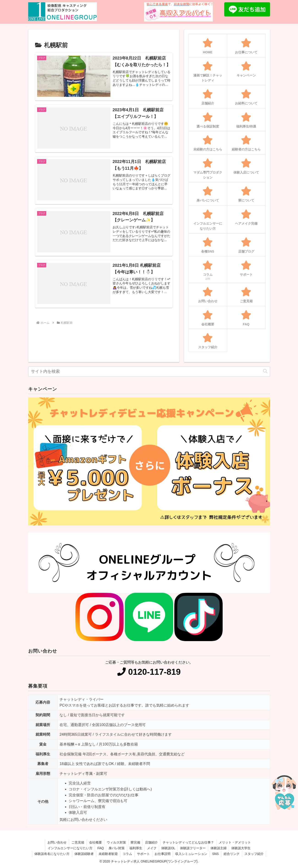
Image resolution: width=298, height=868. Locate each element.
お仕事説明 (163, 854)
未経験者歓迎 (108, 854)
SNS (216, 854)
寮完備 (136, 842)
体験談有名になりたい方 (52, 854)
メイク (152, 848)
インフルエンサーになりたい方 (70, 848)
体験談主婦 (219, 848)
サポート (143, 854)
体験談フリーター (193, 848)
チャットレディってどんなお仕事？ (189, 842)
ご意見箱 (78, 842)
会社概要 (96, 842)
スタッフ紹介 (254, 854)
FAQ (101, 848)
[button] (265, 371)
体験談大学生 (241, 848)
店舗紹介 (152, 842)
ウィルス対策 (116, 842)
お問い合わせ (57, 842)
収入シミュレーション (191, 854)
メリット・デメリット (235, 842)
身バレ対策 (117, 848)
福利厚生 (136, 848)
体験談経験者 (84, 854)
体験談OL (168, 848)
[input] (149, 371)
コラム (127, 854)
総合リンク (232, 854)
